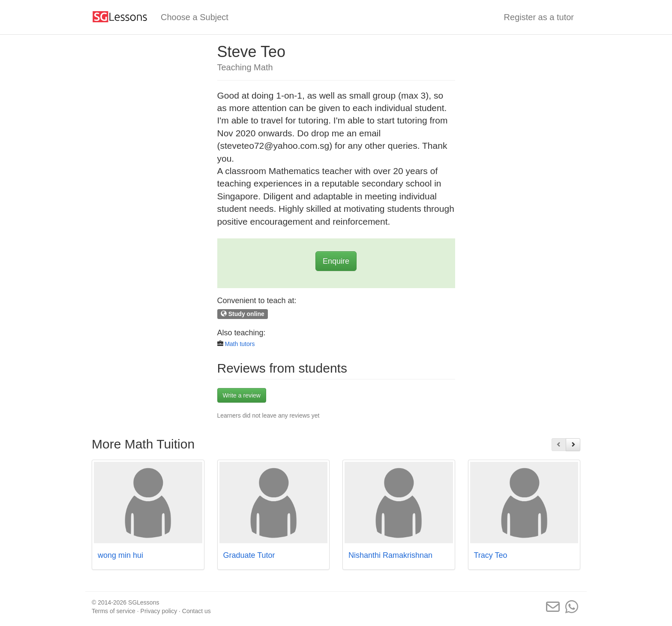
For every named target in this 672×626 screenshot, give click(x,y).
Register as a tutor (539, 17)
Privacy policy (159, 611)
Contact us (196, 611)
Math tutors (240, 344)
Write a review (242, 395)
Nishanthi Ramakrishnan (390, 555)
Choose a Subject (195, 17)
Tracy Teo (491, 555)
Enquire (336, 261)
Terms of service (114, 611)
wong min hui (120, 555)
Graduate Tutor (249, 555)
